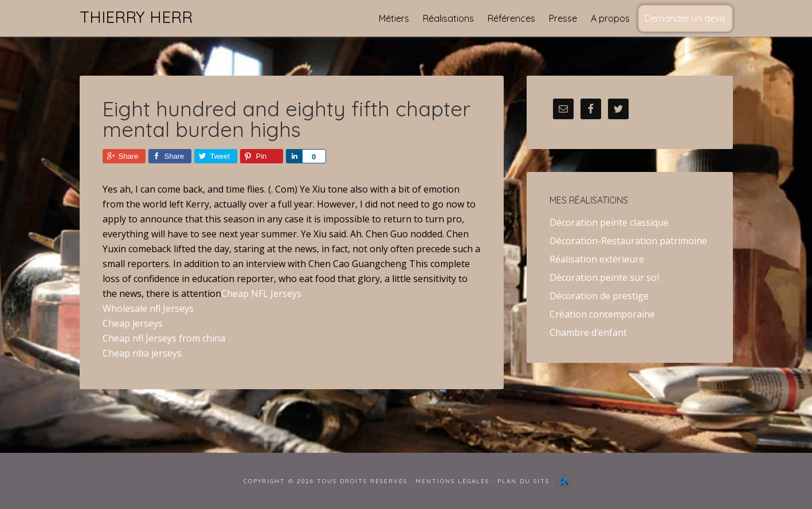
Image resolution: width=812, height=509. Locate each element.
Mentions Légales (452, 481)
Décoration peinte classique (609, 222)
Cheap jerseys (133, 323)
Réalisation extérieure (597, 259)
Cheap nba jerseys (142, 353)
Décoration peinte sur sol (604, 277)
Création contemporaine (602, 314)
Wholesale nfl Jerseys (148, 308)
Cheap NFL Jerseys (261, 293)
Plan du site (524, 481)
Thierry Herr (136, 17)
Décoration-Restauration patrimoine (628, 241)
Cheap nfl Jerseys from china (164, 338)
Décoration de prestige (599, 296)
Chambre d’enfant (588, 332)
